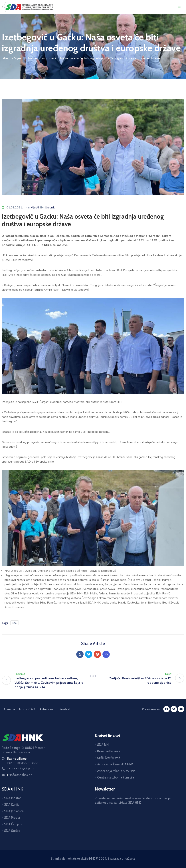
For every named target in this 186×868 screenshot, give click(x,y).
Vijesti (19, 58)
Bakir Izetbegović (109, 751)
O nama (9, 709)
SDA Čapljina (13, 824)
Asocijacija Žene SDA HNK (115, 764)
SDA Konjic (12, 805)
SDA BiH (103, 745)
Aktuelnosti (47, 709)
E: (20, 775)
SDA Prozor (12, 818)
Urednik (50, 208)
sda (15, 623)
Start (6, 58)
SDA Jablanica (14, 811)
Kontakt (65, 709)
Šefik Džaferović (109, 758)
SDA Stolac (12, 831)
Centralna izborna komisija (116, 777)
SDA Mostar (12, 798)
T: (20, 769)
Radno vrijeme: (17, 759)
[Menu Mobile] (179, 7)
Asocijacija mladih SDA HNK (116, 771)
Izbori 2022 (27, 709)
